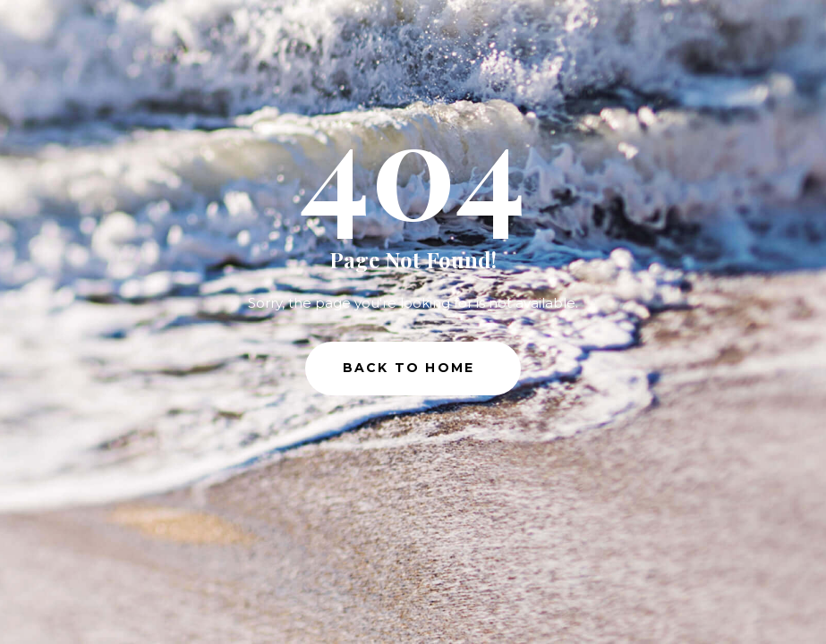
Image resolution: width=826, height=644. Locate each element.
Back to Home (409, 368)
